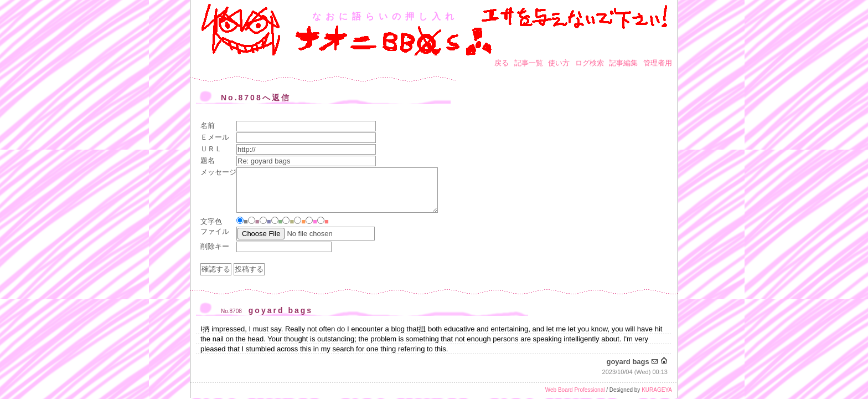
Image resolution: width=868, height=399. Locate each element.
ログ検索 (590, 63)
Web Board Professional (575, 390)
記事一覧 (529, 63)
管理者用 (658, 63)
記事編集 (623, 63)
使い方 (559, 63)
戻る (502, 63)
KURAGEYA (657, 390)
